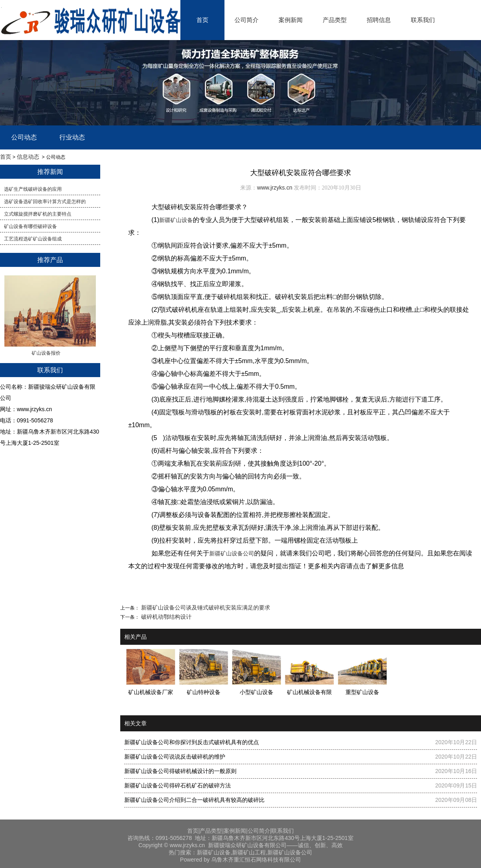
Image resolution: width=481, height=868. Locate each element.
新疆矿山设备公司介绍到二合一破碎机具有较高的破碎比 (194, 800)
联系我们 (423, 20)
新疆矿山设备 (176, 220)
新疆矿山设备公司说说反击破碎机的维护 (175, 757)
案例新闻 (291, 20)
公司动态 (24, 137)
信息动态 (28, 157)
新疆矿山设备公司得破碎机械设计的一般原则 (180, 771)
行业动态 (72, 137)
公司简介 (247, 20)
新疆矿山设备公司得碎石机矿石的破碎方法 (178, 785)
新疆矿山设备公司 (232, 553)
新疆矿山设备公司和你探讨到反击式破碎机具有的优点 (192, 742)
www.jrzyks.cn (275, 188)
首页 (202, 20)
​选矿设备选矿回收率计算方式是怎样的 (45, 202)
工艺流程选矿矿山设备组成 (33, 239)
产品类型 (335, 20)
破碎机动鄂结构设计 (166, 617)
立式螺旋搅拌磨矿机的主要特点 (38, 214)
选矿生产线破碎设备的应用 (33, 189)
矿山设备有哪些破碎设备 (30, 226)
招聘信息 (379, 20)
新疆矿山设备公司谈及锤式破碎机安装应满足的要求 (205, 608)
